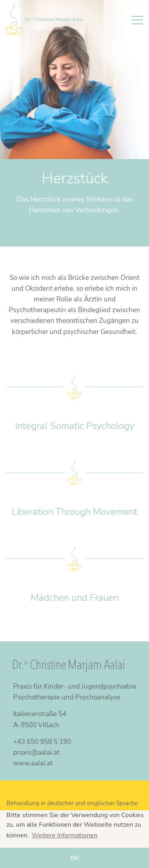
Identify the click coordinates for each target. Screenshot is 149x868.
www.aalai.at (33, 763)
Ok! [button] (75, 858)
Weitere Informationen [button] (65, 835)
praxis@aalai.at (36, 752)
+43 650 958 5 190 (42, 742)
